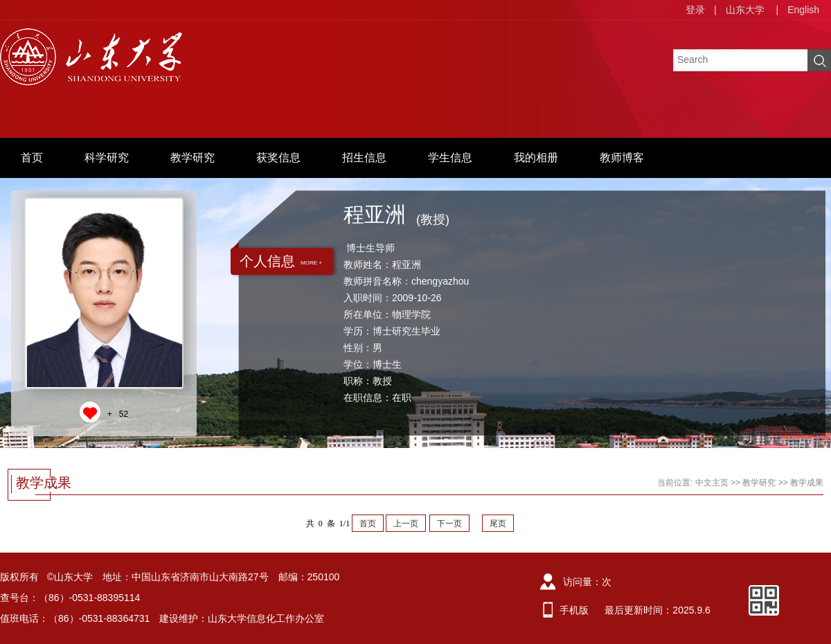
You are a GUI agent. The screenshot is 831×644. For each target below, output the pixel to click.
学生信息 (450, 158)
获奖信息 (278, 158)
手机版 (574, 610)
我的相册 (536, 158)
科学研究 (107, 158)
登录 (695, 10)
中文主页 (712, 483)
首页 (32, 158)
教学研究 (193, 158)
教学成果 (807, 483)
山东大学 (745, 10)
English (803, 10)
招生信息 (364, 158)
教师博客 (622, 158)
